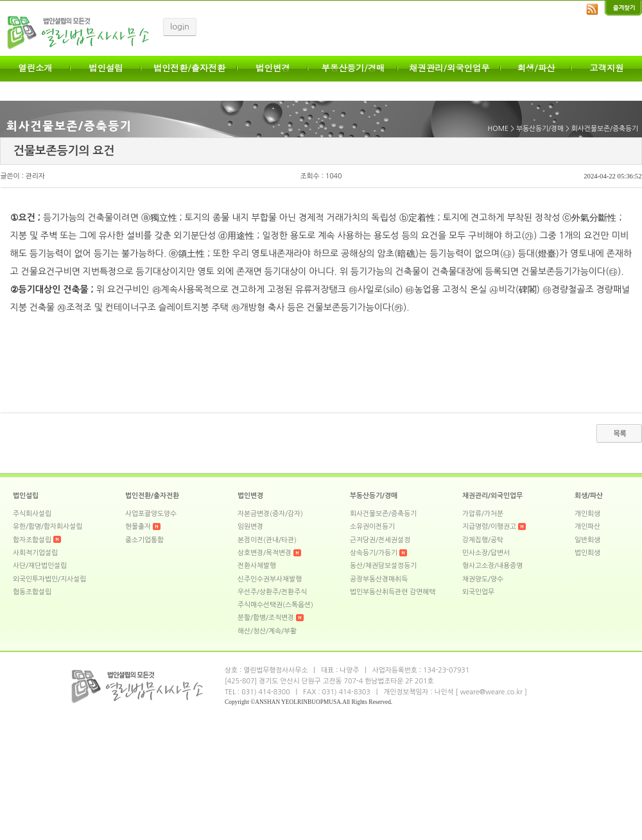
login (180, 27)
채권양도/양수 (483, 579)
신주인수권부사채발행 (270, 579)
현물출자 (138, 527)
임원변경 (250, 527)
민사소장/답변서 (486, 553)
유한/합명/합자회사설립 (48, 527)
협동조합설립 (32, 592)
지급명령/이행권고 (489, 527)
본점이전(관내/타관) (267, 540)
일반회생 (587, 540)
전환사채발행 (257, 566)
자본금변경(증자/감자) (270, 514)
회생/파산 (536, 68)
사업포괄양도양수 (151, 514)
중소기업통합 (144, 540)
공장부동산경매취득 (379, 579)
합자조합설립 (32, 540)
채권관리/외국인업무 (449, 68)
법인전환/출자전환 (189, 68)
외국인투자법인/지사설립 (49, 579)
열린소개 (35, 68)
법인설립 (106, 68)
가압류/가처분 (483, 514)
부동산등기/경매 (353, 68)
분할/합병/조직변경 (266, 618)
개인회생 (587, 514)
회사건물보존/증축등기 (383, 514)
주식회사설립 (32, 514)
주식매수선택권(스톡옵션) (275, 605)
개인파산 (587, 527)
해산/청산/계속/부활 (267, 631)
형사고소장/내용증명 (492, 566)
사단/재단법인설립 (40, 566)
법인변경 (273, 68)
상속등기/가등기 (374, 553)
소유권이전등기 (372, 527)
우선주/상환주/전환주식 (272, 592)
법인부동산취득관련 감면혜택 (393, 592)
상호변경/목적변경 (265, 553)
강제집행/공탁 (483, 540)
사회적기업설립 (35, 553)
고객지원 (606, 68)
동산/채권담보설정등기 (383, 566)
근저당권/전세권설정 (380, 540)
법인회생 (587, 553)
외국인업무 (478, 592)
